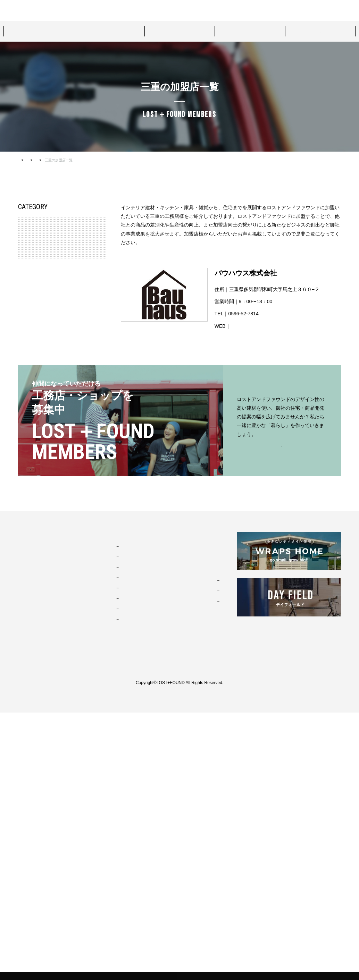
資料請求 (273, 10)
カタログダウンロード (324, 10)
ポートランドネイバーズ (132, 845)
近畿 (24, 431)
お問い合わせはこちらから (282, 713)
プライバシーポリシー (39, 922)
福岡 (27, 542)
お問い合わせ (183, 10)
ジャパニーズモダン (128, 886)
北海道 (30, 240)
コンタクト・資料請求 (195, 836)
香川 (27, 494)
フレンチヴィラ (124, 834)
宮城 (27, 256)
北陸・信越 (30, 320)
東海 (24, 351)
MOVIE (179, 819)
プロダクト (109, 31)
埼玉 (27, 304)
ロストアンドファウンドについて (109, 10)
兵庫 (27, 447)
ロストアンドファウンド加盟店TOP (65, 160)
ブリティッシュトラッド (132, 866)
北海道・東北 (32, 224)
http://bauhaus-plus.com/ (257, 326)
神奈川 (30, 288)
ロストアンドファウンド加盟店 (320, 31)
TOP (23, 802)
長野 (27, 335)
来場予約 (156, 10)
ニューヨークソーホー (130, 855)
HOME (23, 160)
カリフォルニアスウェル (132, 824)
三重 (27, 399)
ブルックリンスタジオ (130, 813)
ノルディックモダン (128, 876)
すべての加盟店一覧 (118, 160)
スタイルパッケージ (39, 31)
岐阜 (27, 383)
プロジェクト (179, 31)
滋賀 (27, 463)
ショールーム (250, 31)
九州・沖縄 (30, 526)
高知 (27, 510)
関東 (24, 272)
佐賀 (27, 558)
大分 (27, 574)
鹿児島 (30, 590)
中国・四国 (30, 479)
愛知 (27, 367)
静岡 (27, 415)
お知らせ (181, 802)
